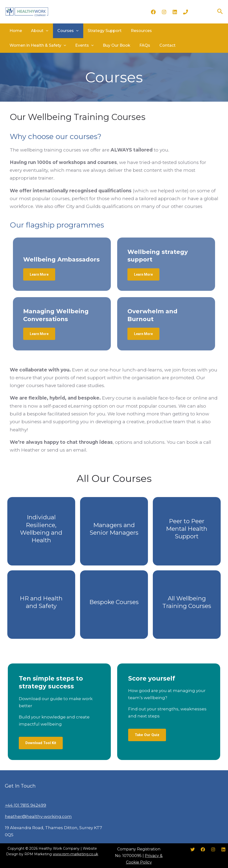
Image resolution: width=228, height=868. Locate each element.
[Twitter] (193, 849)
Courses (64, 31)
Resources (133, 31)
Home (15, 31)
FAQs (75, 45)
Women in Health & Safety (179, 31)
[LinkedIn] (175, 12)
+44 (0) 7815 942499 (26, 805)
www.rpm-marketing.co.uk (75, 854)
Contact (95, 45)
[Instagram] (164, 12)
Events (18, 45)
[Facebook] (153, 12)
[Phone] (186, 12)
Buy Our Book (48, 45)
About (37, 31)
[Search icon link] (220, 12)
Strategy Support (98, 31)
